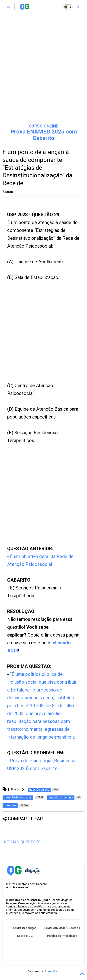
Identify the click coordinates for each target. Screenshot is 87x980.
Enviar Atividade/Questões (62, 928)
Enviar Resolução (25, 928)
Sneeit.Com (52, 971)
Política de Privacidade (62, 936)
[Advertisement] (43, 73)
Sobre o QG (25, 936)
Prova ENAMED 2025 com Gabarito (44, 135)
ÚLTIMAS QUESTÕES (22, 842)
